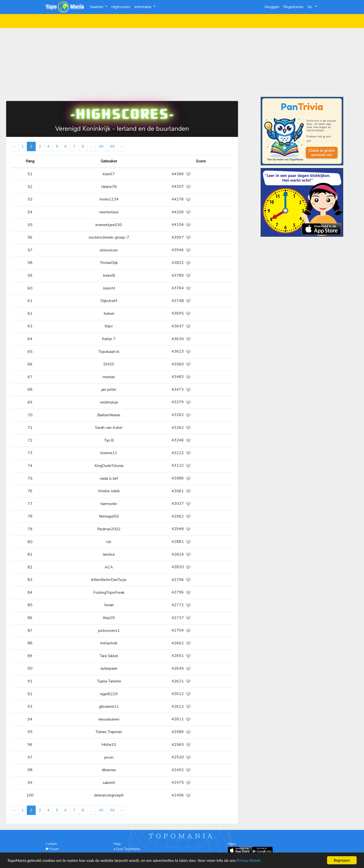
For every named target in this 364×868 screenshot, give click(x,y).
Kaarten (97, 7)
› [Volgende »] (121, 146)
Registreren (293, 7)
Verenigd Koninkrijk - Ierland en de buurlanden (122, 129)
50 (112, 146)
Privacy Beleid (249, 861)
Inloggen (272, 7)
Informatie (143, 7)
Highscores (121, 7)
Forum (52, 849)
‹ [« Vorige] (15, 146)
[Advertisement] (182, 62)
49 (101, 146)
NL (310, 7)
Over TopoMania (128, 849)
